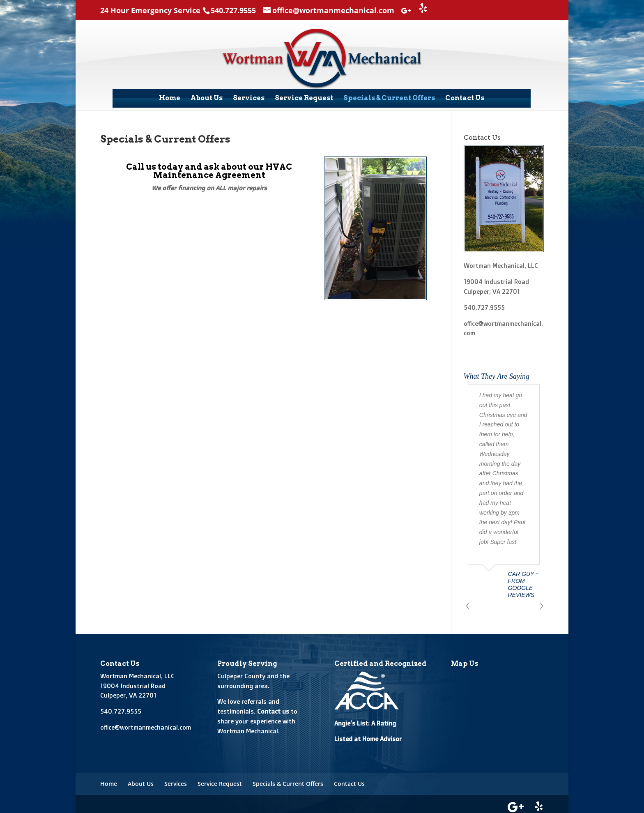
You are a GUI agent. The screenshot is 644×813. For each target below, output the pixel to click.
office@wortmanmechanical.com (146, 724)
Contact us (273, 708)
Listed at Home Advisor (368, 736)
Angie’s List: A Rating (365, 720)
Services (249, 98)
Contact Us (465, 98)
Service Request (304, 98)
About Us (207, 98)
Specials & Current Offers (389, 98)
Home (170, 98)
